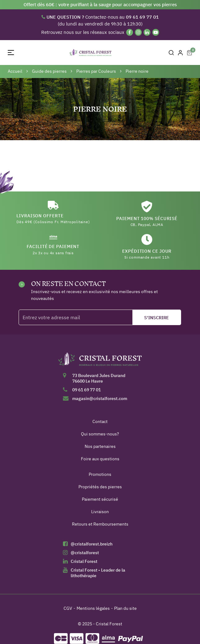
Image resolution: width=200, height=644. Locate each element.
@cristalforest (85, 553)
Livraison (100, 512)
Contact (100, 421)
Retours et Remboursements (100, 524)
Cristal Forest (84, 561)
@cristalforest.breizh (92, 544)
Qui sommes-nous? (100, 434)
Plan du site (125, 608)
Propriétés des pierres (100, 487)
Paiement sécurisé (100, 499)
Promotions (100, 474)
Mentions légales (93, 608)
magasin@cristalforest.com (100, 398)
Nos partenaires (100, 446)
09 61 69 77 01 (87, 390)
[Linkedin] (147, 32)
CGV (68, 608)
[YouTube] (156, 32)
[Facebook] (130, 32)
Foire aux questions (100, 459)
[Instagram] (138, 32)
